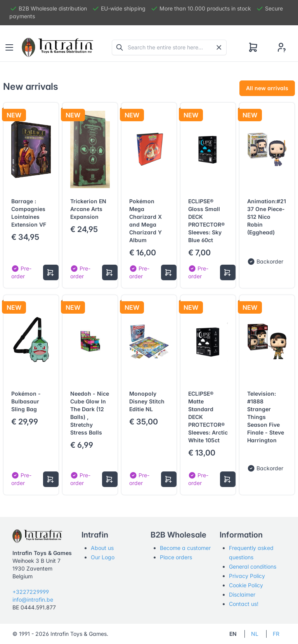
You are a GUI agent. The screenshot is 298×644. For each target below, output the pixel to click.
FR (276, 634)
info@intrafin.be (33, 599)
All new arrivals (267, 88)
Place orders (176, 557)
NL (255, 634)
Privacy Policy (247, 576)
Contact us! (244, 604)
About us (102, 548)
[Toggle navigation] (9, 47)
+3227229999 (31, 592)
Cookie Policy (246, 585)
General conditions (253, 566)
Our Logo (103, 557)
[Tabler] (57, 47)
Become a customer (185, 548)
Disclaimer (242, 594)
